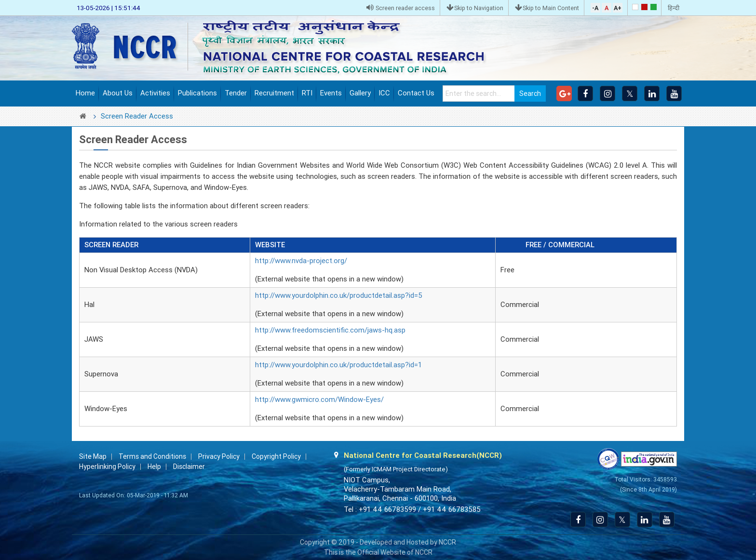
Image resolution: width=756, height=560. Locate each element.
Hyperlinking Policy (107, 467)
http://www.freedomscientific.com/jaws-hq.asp (330, 330)
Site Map (93, 456)
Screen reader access (401, 8)
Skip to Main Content (547, 8)
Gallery (360, 93)
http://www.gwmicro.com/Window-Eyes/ (319, 400)
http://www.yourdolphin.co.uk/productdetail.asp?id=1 (338, 365)
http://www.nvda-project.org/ (301, 261)
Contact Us (416, 93)
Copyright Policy (276, 456)
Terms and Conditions (152, 456)
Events (331, 93)
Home (85, 93)
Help (154, 467)
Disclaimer (189, 467)
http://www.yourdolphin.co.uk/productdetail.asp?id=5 (339, 295)
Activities (155, 93)
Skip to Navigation (475, 8)
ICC (384, 93)
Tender (236, 93)
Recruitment (274, 93)
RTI (307, 93)
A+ (618, 8)
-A (595, 8)
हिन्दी (674, 8)
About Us (118, 93)
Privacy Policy (219, 456)
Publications (197, 93)
